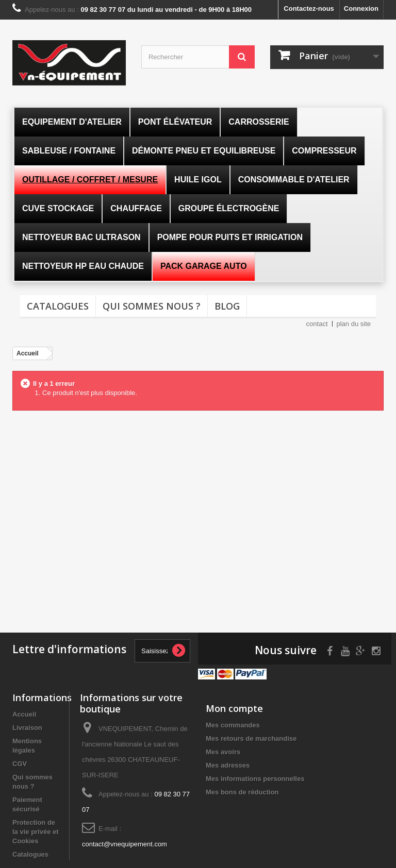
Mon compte (234, 708)
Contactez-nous (309, 8)
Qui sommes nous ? (152, 306)
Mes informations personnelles (255, 779)
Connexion (361, 8)
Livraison (27, 728)
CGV (20, 764)
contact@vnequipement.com (125, 844)
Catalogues (58, 306)
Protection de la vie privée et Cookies (36, 832)
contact (317, 324)
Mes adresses (228, 765)
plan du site (354, 324)
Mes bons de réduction (242, 792)
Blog (227, 306)
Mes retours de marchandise (251, 738)
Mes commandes (233, 725)
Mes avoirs (223, 752)
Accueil (24, 714)
